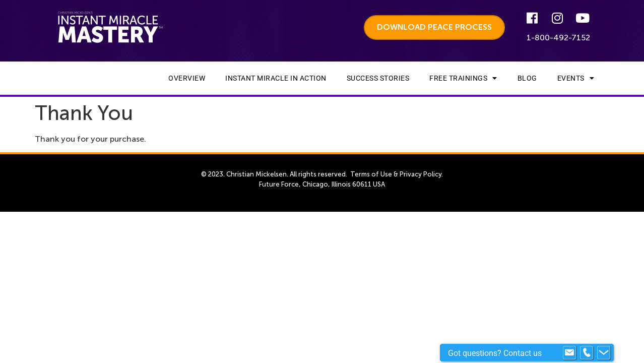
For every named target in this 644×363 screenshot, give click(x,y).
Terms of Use (371, 174)
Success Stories (378, 78)
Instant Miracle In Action (276, 78)
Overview (187, 78)
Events (576, 78)
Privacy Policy (421, 174)
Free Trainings (463, 78)
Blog (527, 78)
